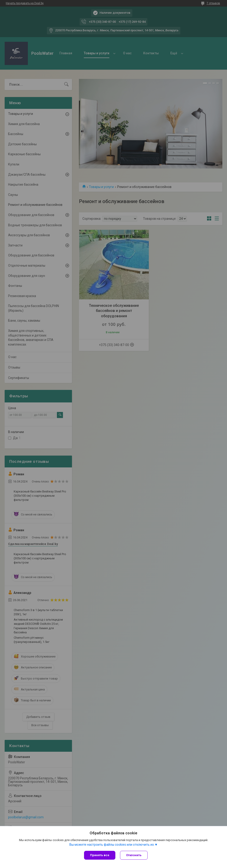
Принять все (100, 855)
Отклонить (134, 855)
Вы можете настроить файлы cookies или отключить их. (112, 845)
